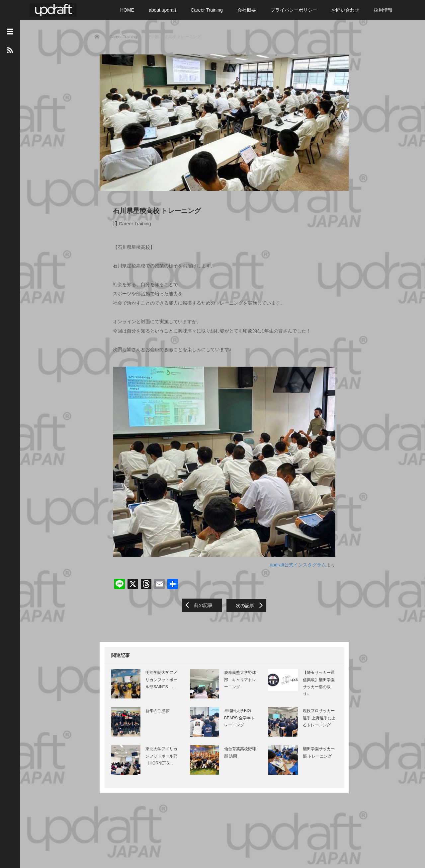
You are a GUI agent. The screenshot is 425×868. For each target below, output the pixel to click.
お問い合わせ (345, 10)
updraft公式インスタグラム (299, 573)
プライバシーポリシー (294, 10)
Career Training (207, 10)
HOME (127, 10)
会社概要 (247, 10)
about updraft (163, 10)
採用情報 (383, 10)
